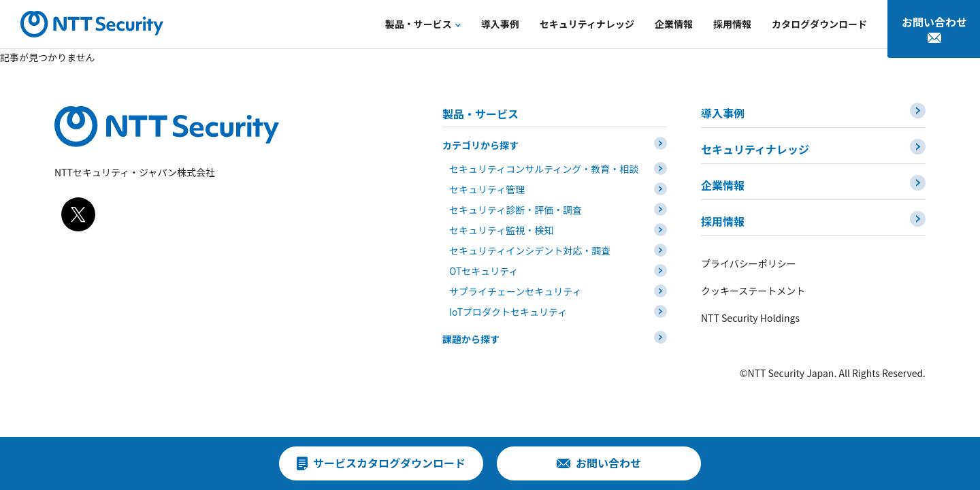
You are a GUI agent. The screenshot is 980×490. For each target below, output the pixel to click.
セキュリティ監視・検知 (501, 230)
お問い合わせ (934, 22)
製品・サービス (480, 114)
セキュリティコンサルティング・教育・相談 (544, 169)
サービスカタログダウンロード (389, 463)
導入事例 (723, 113)
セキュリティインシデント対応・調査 (530, 250)
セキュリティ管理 (487, 189)
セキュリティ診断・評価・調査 (516, 210)
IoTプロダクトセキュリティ (508, 312)
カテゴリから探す (480, 145)
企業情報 (723, 185)
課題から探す (471, 339)
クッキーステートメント (753, 291)
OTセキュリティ (484, 271)
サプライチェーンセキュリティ (515, 291)
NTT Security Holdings (750, 318)
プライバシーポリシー (749, 263)
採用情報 (723, 221)
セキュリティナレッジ (755, 149)
